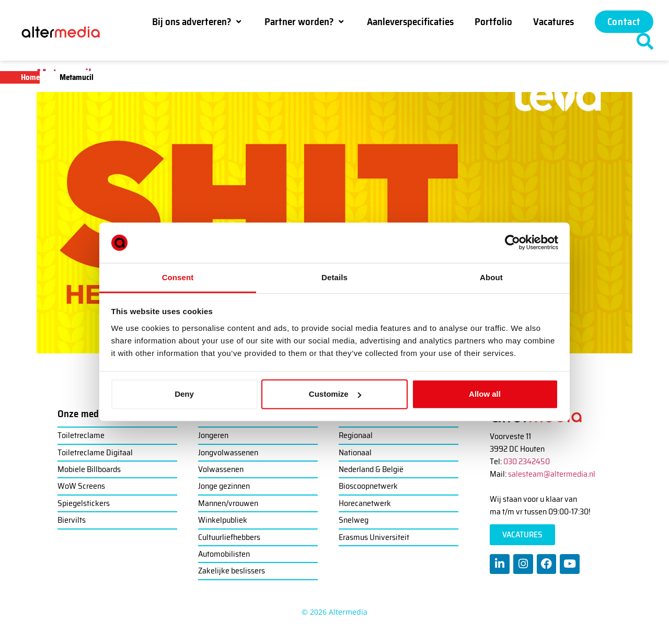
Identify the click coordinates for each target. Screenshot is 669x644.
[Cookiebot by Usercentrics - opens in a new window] (512, 243)
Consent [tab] (178, 277)
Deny (184, 394)
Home (30, 77)
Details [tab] (334, 277)
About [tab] (491, 277)
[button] (198, 21)
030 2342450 (527, 461)
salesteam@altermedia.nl (552, 474)
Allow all (485, 394)
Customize (335, 394)
